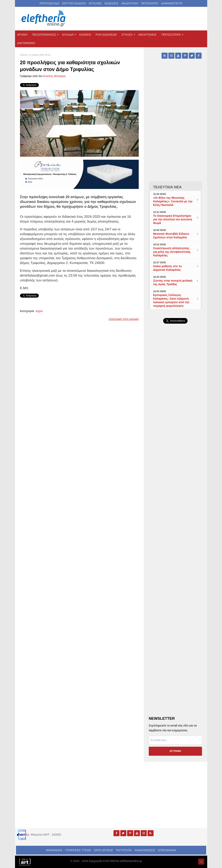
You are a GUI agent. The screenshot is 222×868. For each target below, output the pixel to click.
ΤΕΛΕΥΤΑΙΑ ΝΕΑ (167, 187)
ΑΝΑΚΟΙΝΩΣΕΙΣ (145, 850)
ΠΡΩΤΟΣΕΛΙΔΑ (50, 3)
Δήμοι (39, 311)
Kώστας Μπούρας (54, 76)
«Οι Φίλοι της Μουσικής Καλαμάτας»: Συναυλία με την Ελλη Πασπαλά (173, 201)
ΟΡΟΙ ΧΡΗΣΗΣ (103, 850)
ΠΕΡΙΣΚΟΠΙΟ (150, 3)
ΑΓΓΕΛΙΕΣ (95, 3)
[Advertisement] (175, 454)
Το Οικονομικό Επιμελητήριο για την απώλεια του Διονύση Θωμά (173, 219)
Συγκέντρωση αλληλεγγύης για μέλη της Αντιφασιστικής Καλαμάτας (172, 252)
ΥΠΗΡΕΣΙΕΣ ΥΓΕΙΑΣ (78, 850)
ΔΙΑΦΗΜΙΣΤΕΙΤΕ (172, 3)
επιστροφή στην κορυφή (124, 319)
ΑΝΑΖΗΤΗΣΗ (130, 3)
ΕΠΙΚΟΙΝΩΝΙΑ (167, 850)
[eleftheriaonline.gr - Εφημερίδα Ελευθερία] (44, 19)
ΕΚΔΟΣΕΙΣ (111, 3)
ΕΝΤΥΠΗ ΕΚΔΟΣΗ (74, 3)
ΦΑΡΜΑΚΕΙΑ (54, 850)
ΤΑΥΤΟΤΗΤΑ (124, 850)
